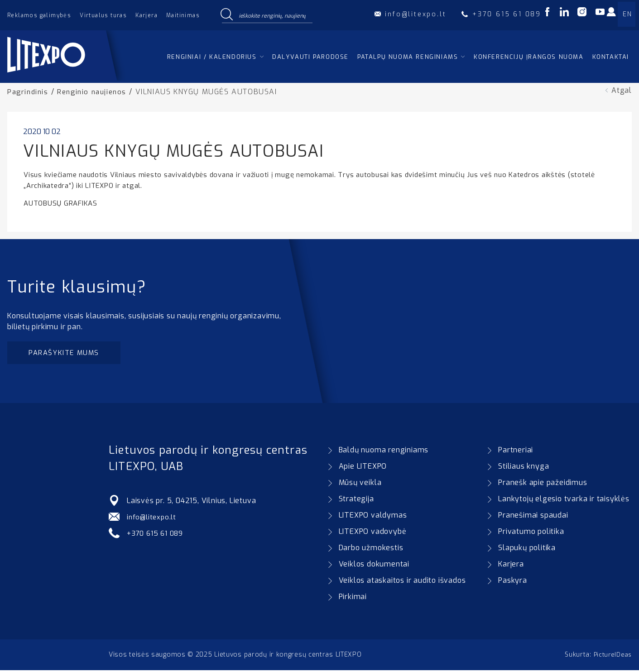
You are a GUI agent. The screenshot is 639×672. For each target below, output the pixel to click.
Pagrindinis (29, 92)
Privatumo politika (531, 533)
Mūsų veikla (360, 484)
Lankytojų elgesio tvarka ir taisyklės (564, 501)
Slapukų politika (527, 550)
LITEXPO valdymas (373, 517)
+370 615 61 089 (157, 535)
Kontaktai (611, 57)
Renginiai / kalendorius (212, 57)
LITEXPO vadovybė (373, 533)
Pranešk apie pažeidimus (543, 484)
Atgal (622, 90)
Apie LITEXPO (363, 468)
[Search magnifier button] (227, 15)
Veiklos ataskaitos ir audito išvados (402, 582)
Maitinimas (183, 15)
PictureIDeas (611, 656)
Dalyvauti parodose (310, 57)
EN (627, 14)
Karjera (147, 15)
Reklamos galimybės (39, 15)
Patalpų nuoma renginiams (408, 57)
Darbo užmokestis (371, 550)
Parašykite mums (67, 353)
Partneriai (516, 452)
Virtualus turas (103, 15)
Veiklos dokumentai (374, 566)
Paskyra (513, 582)
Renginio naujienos (96, 92)
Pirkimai (353, 598)
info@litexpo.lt (153, 519)
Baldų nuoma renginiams (384, 452)
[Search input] (274, 15)
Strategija (356, 501)
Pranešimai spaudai (533, 517)
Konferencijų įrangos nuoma (529, 57)
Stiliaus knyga (524, 468)
